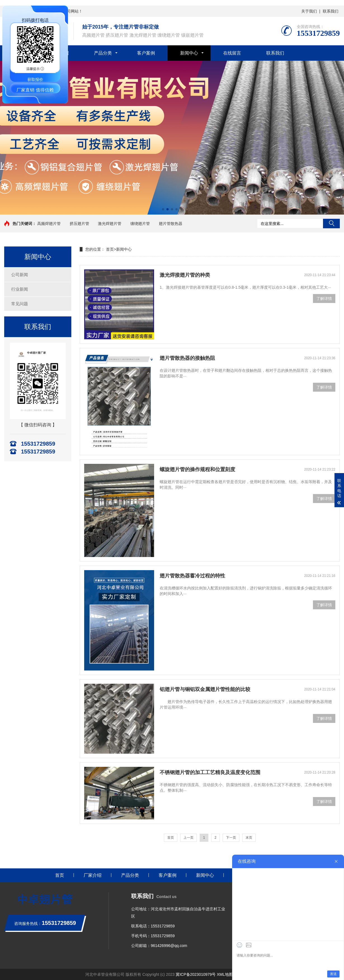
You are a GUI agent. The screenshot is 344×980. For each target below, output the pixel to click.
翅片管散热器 (171, 224)
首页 (110, 249)
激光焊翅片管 (110, 224)
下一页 (231, 838)
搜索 (331, 224)
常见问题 (20, 304)
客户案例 (146, 53)
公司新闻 (20, 275)
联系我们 (331, 11)
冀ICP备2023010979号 (196, 974)
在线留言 (232, 53)
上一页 (189, 838)
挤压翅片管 (79, 224)
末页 (249, 838)
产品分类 (103, 53)
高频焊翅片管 (49, 224)
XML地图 (225, 974)
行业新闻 (20, 289)
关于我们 (309, 11)
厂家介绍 (93, 875)
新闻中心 (189, 53)
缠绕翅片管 (140, 224)
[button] (163, 209)
